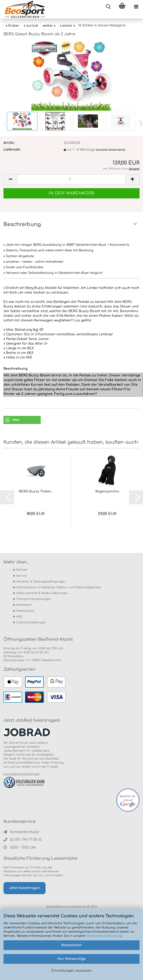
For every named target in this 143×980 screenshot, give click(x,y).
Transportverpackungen (34, 599)
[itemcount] (71, 180)
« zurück (31, 26)
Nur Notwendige (71, 959)
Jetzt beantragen (25, 888)
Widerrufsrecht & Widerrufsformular (42, 593)
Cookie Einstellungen (31, 622)
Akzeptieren (71, 945)
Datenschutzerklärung (104, 936)
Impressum (24, 605)
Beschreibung (22, 224)
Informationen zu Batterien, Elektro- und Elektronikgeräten (59, 587)
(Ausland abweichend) (111, 150)
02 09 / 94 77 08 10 (23, 840)
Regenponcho (107, 491)
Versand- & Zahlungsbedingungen (41, 582)
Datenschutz (25, 611)
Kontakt (22, 570)
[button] (22, 420)
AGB (19, 617)
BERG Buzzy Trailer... (36, 491)
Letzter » (68, 26)
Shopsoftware (56, 907)
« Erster (13, 26)
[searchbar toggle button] (108, 7)
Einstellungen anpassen (72, 971)
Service (22, 576)
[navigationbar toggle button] (136, 7)
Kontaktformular (22, 832)
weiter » (49, 26)
